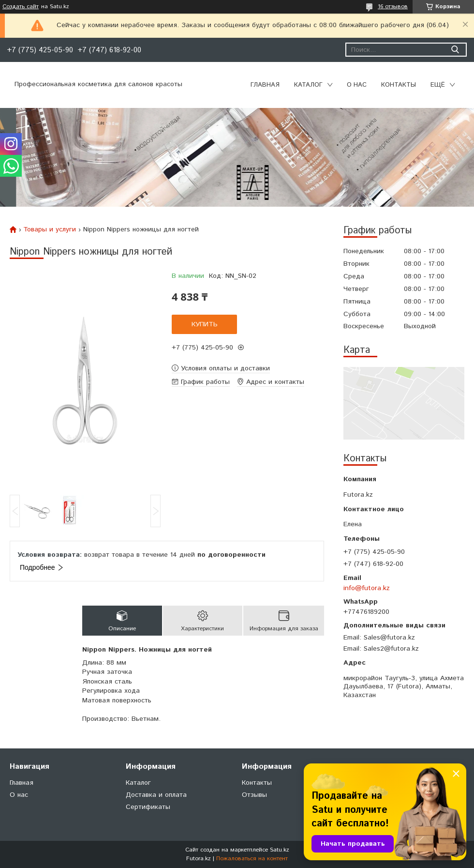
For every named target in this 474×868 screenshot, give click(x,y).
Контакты (399, 85)
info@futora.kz (367, 588)
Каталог (308, 85)
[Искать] (455, 50)
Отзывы (254, 795)
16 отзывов (393, 7)
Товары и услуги (50, 229)
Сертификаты (148, 807)
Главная (265, 85)
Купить (205, 324)
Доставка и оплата (156, 795)
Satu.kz (280, 850)
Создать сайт (21, 7)
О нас (357, 85)
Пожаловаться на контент (252, 859)
